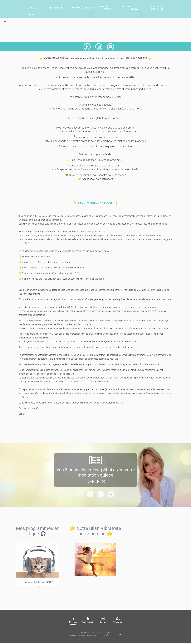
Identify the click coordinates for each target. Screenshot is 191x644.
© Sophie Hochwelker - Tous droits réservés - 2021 (99, 636)
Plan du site (118, 623)
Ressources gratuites (157, 8)
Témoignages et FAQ (130, 8)
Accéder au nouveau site (96, 179)
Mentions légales (73, 625)
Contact (32, 14)
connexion (74, 636)
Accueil (32, 8)
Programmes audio (107, 8)
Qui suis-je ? (57, 8)
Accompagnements (84, 8)
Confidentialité (88, 623)
